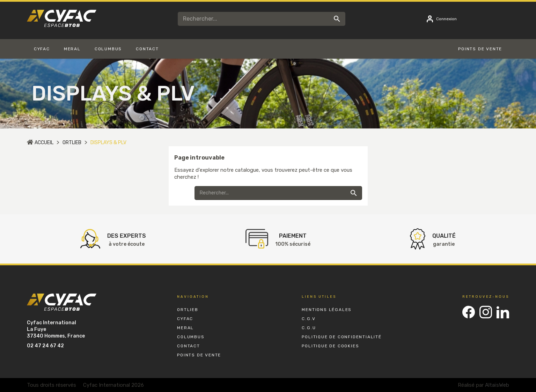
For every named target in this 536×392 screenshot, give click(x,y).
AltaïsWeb (497, 385)
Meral (185, 328)
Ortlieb (188, 310)
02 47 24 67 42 (45, 346)
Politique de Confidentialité (342, 337)
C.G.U (309, 328)
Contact (189, 346)
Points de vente (199, 355)
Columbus (191, 337)
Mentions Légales (327, 310)
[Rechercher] (262, 19)
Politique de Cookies (330, 346)
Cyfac (185, 319)
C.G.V (309, 319)
